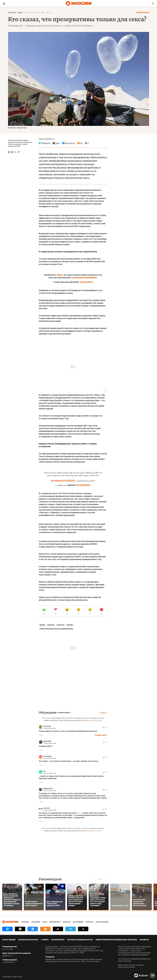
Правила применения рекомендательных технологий (116, 940)
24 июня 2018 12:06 (32, 13)
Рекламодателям (58, 940)
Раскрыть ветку (101, 735)
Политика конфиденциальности (80, 940)
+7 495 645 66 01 (8, 962)
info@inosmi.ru (8, 956)
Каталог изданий (9, 940)
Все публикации (102, 922)
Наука (45, 922)
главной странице (95, 720)
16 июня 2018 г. (87, 282)
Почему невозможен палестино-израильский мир (56, 629)
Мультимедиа (78, 922)
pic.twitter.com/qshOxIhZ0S (85, 278)
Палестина (51, 625)
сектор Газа (60, 625)
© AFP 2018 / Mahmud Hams (17, 128)
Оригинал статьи (143, 13)
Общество (67, 922)
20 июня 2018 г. (84, 485)
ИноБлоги (89, 922)
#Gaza (60, 275)
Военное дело (55, 922)
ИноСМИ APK (144, 940)
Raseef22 (12, 13)
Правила (103, 713)
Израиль (42, 625)
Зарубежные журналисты (28, 940)
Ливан (20, 13)
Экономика (36, 922)
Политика (70, 625)
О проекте (45, 940)
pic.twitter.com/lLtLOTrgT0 (63, 481)
